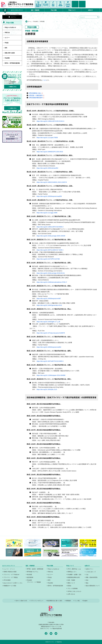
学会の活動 (54, 10)
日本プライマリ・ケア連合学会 (54, 642)
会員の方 (90, 10)
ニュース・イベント (9, 569)
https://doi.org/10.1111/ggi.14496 (47, 213)
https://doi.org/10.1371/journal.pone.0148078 (51, 333)
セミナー (50, 575)
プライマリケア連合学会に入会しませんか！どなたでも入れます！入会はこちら (12, 103)
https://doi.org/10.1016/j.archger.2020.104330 (51, 236)
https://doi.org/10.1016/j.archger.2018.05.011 (51, 273)
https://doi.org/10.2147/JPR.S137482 (48, 259)
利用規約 (68, 601)
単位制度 (29, 575)
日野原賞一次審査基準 (36, 95)
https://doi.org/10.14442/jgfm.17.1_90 (48, 322)
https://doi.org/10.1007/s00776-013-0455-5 (50, 361)
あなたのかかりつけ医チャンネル (13, 583)
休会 (87, 580)
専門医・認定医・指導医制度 (35, 569)
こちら (44, 80)
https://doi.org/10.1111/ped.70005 (47, 138)
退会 (87, 583)
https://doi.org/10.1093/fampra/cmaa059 (49, 196)
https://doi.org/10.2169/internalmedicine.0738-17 (52, 282)
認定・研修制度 (35, 10)
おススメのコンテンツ (17, 10)
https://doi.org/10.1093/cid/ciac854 (47, 168)
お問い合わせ (71, 594)
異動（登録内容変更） (92, 577)
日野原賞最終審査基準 (36, 98)
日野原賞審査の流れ (35, 93)
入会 (87, 575)
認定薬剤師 (30, 577)
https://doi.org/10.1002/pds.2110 (47, 389)
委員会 (69, 586)
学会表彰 (36, 21)
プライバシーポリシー (37, 601)
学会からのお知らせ (10, 27)
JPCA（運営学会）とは (74, 569)
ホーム (30, 21)
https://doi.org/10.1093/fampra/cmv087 (49, 299)
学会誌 (50, 577)
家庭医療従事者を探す (74, 577)
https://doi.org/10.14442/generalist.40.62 (49, 305)
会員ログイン (90, 569)
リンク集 (77, 601)
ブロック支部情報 (72, 589)
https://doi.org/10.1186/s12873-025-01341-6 (50, 121)
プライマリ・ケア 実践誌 (11, 577)
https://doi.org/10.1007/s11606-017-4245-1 (50, 250)
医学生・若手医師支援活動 (12, 63)
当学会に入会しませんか (74, 591)
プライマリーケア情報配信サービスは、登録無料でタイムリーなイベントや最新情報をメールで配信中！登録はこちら (12, 81)
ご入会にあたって (91, 572)
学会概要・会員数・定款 (74, 575)
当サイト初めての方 (21, 601)
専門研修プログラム (33, 572)
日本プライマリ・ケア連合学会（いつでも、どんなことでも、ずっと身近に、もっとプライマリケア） (21, 4)
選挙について (71, 583)
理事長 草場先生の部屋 (10, 572)
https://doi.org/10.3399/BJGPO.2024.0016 (50, 152)
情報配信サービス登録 (10, 586)
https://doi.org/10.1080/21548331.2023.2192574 (52, 182)
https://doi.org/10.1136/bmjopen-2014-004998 (51, 375)
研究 (49, 580)
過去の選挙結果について (93, 586)
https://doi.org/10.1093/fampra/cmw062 (49, 347)
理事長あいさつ (72, 572)
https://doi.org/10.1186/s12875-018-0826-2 (50, 227)
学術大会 (7, 33)
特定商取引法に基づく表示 (55, 601)
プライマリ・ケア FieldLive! (11, 575)
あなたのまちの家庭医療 (12, 122)
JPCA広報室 (7, 580)
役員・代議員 (71, 580)
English (85, 601)
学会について (72, 10)
